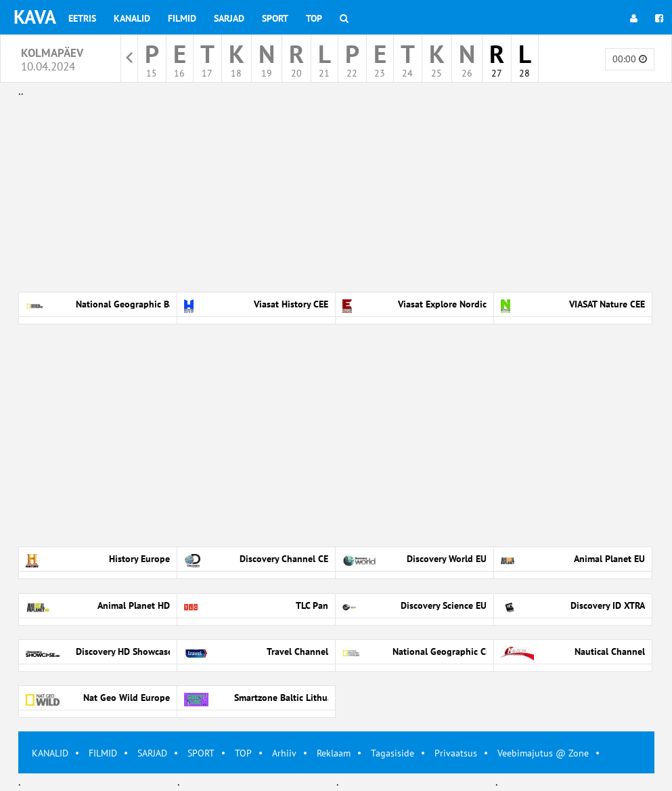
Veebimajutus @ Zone (543, 753)
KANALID (50, 753)
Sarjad (229, 18)
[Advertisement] (336, 195)
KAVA (35, 17)
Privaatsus (456, 753)
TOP (243, 753)
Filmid (182, 18)
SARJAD (152, 753)
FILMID (103, 753)
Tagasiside (393, 753)
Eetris (82, 18)
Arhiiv (284, 753)
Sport (275, 18)
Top (314, 18)
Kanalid (132, 18)
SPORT (201, 753)
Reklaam (334, 753)
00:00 (630, 59)
